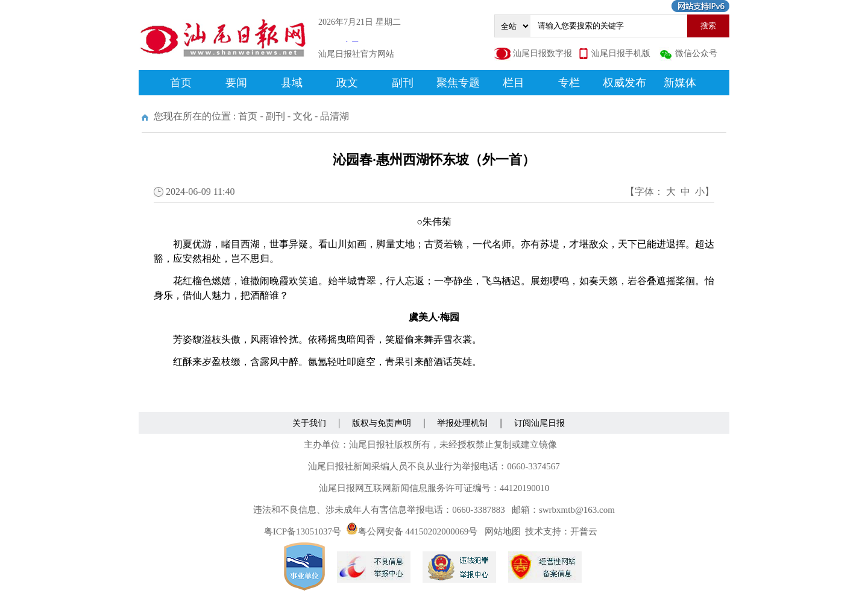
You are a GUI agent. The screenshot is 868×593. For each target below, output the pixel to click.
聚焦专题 (458, 83)
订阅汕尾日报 (539, 423)
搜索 (708, 26)
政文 (347, 83)
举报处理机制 (462, 423)
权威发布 (624, 83)
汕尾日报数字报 (542, 53)
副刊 (403, 83)
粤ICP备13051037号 (303, 531)
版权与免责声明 (382, 423)
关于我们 (309, 423)
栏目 (514, 83)
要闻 (236, 83)
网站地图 (503, 531)
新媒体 (680, 83)
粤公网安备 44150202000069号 (412, 531)
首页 (181, 83)
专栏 (569, 83)
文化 (303, 116)
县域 (292, 83)
